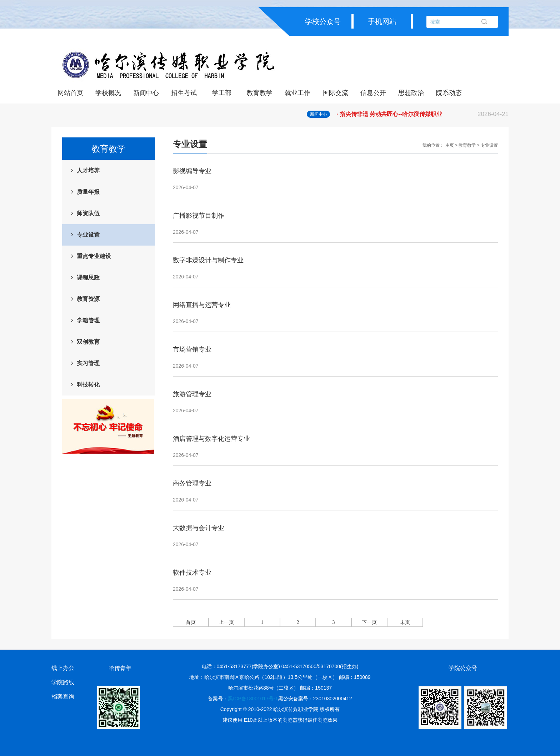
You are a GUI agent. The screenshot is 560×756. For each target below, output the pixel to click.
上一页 (226, 622)
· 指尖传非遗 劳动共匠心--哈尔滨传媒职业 (422, 114)
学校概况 (108, 93)
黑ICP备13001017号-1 (253, 699)
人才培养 (88, 170)
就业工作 (297, 93)
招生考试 (184, 93)
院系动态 (449, 93)
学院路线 (63, 682)
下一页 (369, 622)
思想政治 (411, 93)
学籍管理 (88, 320)
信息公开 (373, 93)
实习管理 (88, 363)
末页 (405, 622)
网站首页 (70, 93)
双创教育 (88, 342)
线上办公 (63, 668)
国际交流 (335, 93)
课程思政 (88, 278)
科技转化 (88, 385)
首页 (191, 622)
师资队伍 (88, 213)
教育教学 (260, 93)
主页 (450, 145)
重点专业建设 (94, 256)
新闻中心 (146, 93)
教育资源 (88, 299)
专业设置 (88, 235)
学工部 (222, 93)
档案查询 (63, 697)
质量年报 (88, 192)
